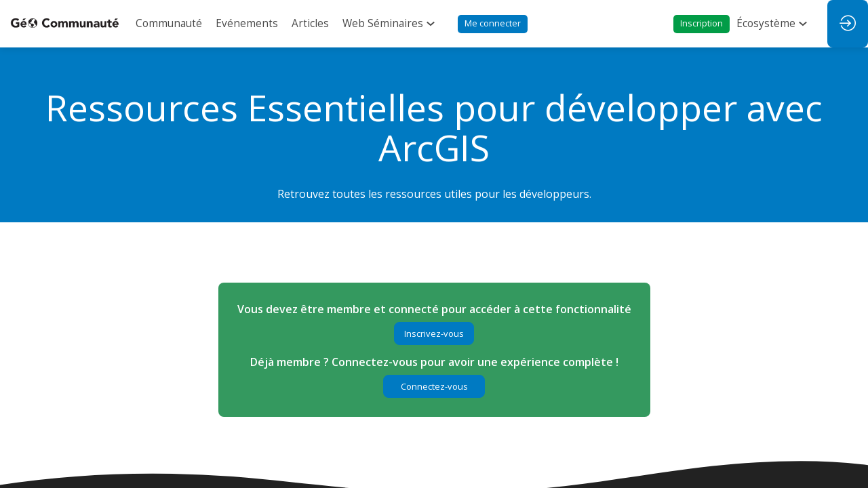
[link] (169, 24)
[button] (493, 24)
